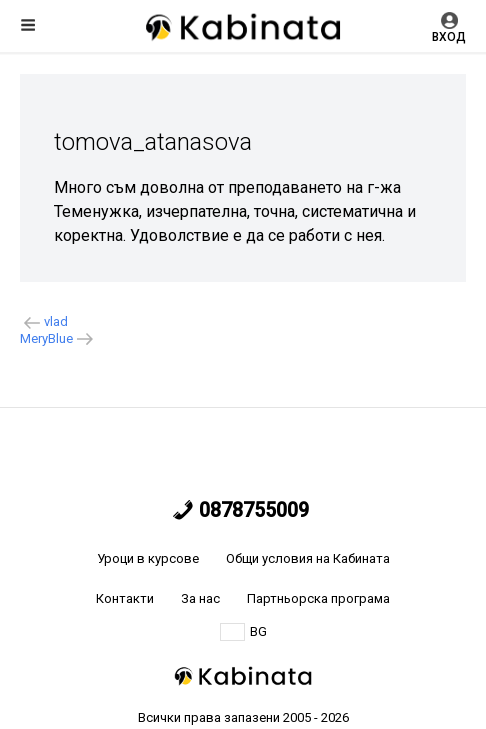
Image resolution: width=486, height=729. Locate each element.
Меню (28, 25)
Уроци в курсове (148, 558)
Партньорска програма (318, 598)
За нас (200, 598)
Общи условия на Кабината (308, 558)
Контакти (125, 598)
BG (243, 632)
